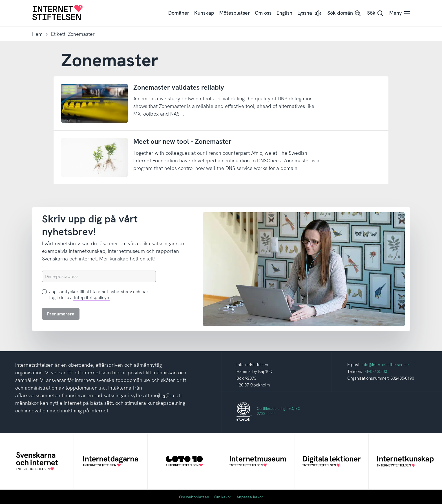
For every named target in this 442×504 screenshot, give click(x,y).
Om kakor (223, 497)
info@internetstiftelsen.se (385, 365)
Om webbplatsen (194, 497)
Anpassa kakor (250, 497)
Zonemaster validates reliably (179, 87)
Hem (37, 34)
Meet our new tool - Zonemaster (182, 141)
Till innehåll (0, 0)
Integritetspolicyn (92, 298)
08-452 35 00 (375, 372)
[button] (310, 13)
